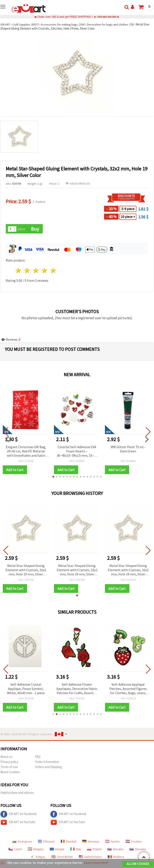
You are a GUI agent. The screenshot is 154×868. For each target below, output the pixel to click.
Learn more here (97, 863)
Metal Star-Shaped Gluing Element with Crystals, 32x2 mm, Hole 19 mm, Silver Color (26, 571)
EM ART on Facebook (18, 815)
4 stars (45, 271)
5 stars (53, 271)
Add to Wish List (78, 184)
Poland (94, 850)
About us (6, 757)
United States (90, 858)
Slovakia (115, 850)
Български (22, 842)
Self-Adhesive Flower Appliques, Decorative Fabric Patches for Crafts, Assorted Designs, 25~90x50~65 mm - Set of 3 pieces (77, 690)
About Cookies (10, 773)
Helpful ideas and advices (17, 793)
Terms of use (9, 768)
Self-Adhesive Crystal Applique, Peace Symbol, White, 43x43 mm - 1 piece (26, 689)
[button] (53, 477)
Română (68, 842)
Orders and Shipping (48, 768)
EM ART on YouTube (18, 823)
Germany (91, 842)
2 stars (27, 271)
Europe (57, 850)
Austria (112, 842)
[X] (3, 863)
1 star (19, 271)
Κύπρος (38, 858)
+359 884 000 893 (106, 17)
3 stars (36, 271)
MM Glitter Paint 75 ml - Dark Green (128, 449)
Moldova (116, 858)
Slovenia (138, 850)
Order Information (47, 763)
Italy (76, 850)
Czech (15, 850)
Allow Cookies (138, 864)
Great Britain (62, 858)
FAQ (38, 757)
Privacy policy (9, 763)
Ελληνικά (46, 842)
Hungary (36, 850)
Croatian (134, 842)
